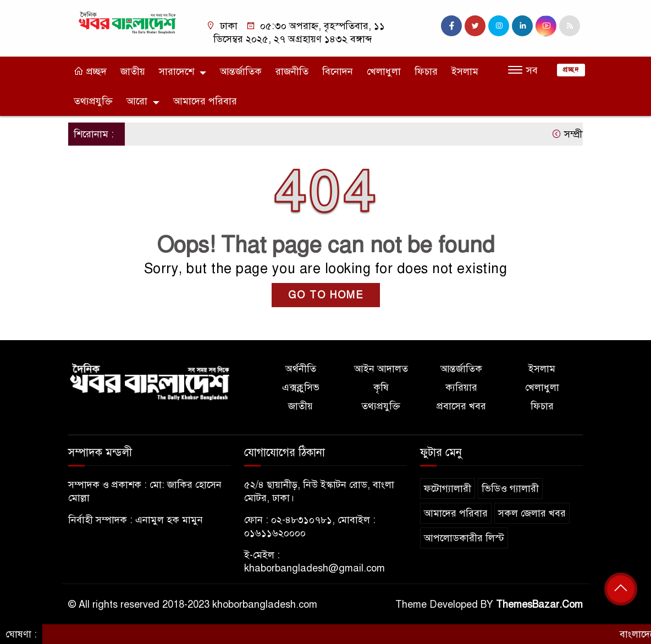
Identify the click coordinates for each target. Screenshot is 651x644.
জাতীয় (133, 71)
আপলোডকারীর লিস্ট (464, 538)
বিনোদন (338, 71)
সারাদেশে (176, 71)
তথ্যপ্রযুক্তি (93, 101)
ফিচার (426, 71)
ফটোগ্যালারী (448, 488)
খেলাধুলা (384, 71)
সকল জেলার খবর (532, 513)
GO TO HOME (326, 295)
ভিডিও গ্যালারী (510, 488)
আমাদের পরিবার (205, 101)
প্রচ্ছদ (90, 71)
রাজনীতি (292, 71)
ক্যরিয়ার (461, 387)
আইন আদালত (381, 369)
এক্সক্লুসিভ (301, 387)
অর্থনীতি (301, 369)
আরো (137, 101)
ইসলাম (465, 71)
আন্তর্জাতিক (241, 71)
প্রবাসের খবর (461, 406)
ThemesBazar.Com (539, 604)
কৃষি (381, 387)
